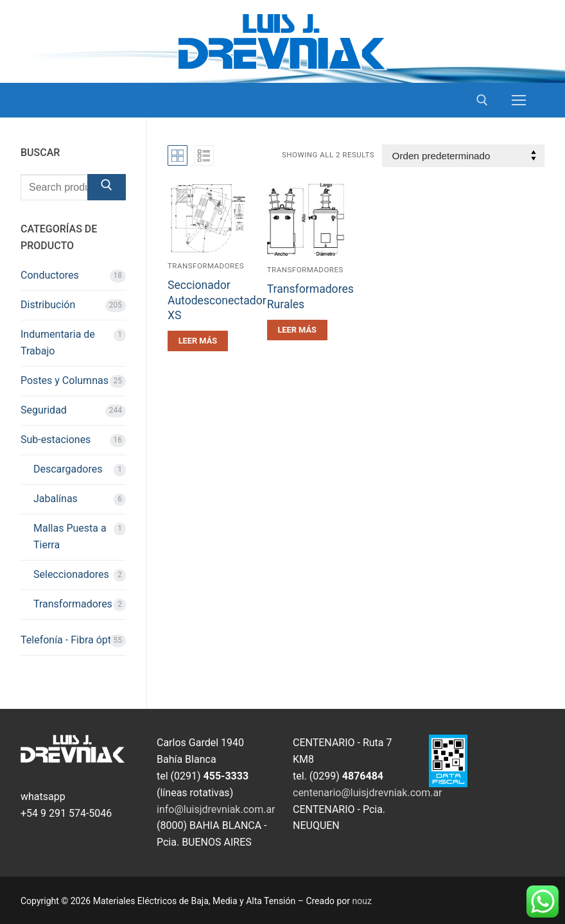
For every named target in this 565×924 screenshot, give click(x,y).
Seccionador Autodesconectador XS (217, 301)
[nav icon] (519, 100)
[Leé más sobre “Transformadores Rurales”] (297, 330)
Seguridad (44, 410)
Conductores (50, 275)
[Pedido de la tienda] (463, 156)
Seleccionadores (71, 574)
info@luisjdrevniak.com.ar (216, 809)
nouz (362, 901)
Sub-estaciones (56, 440)
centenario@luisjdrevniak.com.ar (368, 793)
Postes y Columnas (65, 380)
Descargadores (68, 469)
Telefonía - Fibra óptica (73, 640)
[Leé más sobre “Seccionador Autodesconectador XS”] (198, 341)
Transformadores (206, 266)
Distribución (48, 305)
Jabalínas (56, 499)
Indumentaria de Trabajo (58, 343)
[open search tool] (482, 100)
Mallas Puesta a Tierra (70, 536)
